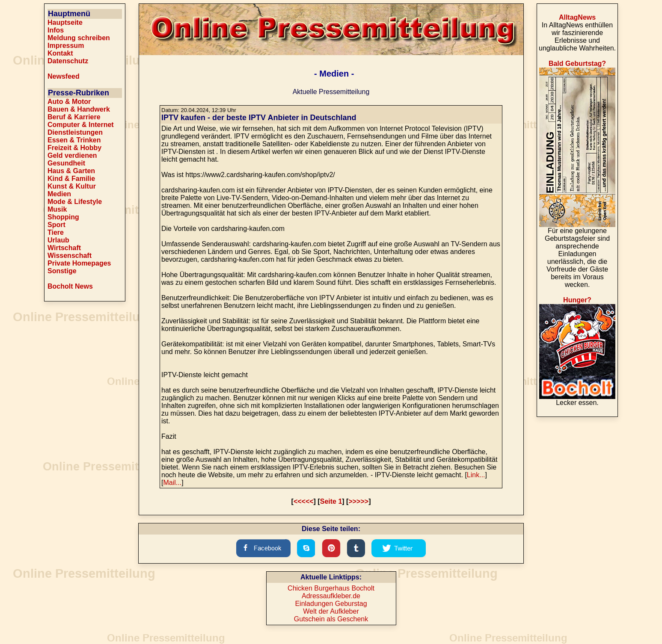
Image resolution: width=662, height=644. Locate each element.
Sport (56, 225)
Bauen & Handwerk (79, 109)
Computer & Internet (81, 125)
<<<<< (304, 501)
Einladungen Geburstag (331, 604)
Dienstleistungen (75, 132)
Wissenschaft (70, 256)
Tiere (56, 232)
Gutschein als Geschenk (331, 619)
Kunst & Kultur (72, 186)
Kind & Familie (71, 179)
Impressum (66, 46)
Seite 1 (331, 501)
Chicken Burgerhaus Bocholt (331, 588)
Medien (59, 194)
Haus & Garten (71, 171)
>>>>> (358, 501)
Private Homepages (79, 263)
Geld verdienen (72, 155)
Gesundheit (66, 163)
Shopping (63, 217)
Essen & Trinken (74, 140)
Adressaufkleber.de (331, 596)
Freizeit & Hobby (74, 148)
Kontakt (60, 53)
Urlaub (58, 240)
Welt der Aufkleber (331, 611)
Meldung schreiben (79, 38)
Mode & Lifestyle (75, 202)
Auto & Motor (69, 102)
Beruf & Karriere (74, 117)
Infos (56, 30)
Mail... (172, 483)
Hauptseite (65, 22)
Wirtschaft (64, 248)
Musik (57, 209)
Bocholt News (70, 286)
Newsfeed (64, 76)
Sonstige (62, 271)
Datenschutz (68, 61)
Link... (476, 475)
